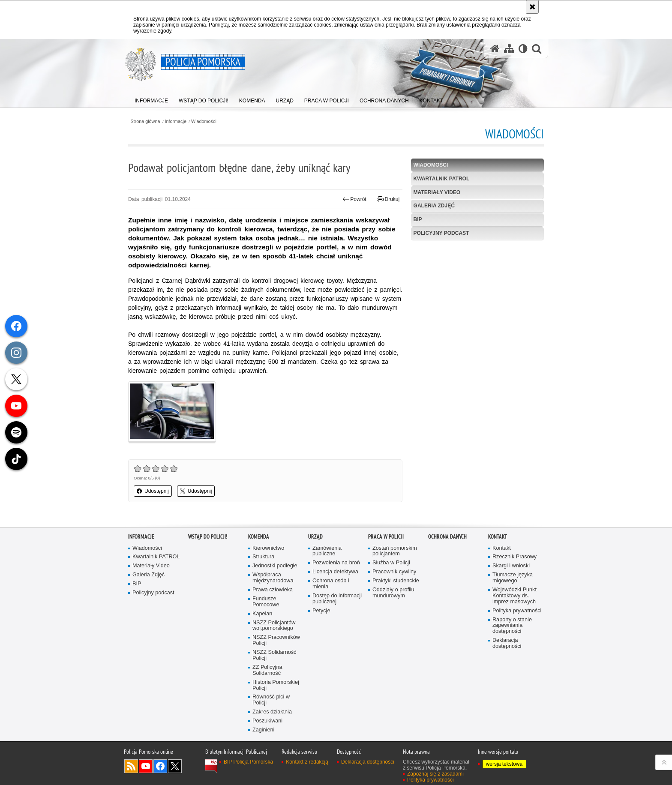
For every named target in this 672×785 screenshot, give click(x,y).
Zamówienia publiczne (327, 551)
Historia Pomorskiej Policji (276, 685)
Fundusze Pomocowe (266, 602)
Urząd (315, 537)
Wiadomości (204, 121)
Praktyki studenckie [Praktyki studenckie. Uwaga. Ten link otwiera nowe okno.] (396, 581)
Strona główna (145, 121)
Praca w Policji (386, 537)
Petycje (321, 611)
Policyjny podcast (441, 233)
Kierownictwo (268, 548)
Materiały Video (437, 192)
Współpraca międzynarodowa (273, 578)
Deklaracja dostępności (507, 643)
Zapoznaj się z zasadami (435, 774)
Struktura (263, 557)
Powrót (354, 199)
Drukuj (388, 199)
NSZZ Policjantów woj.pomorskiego (274, 626)
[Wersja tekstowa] (523, 49)
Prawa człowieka (273, 590)
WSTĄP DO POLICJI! (208, 537)
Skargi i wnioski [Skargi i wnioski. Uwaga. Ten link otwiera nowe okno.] (511, 566)
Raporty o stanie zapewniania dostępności (512, 626)
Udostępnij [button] (153, 491)
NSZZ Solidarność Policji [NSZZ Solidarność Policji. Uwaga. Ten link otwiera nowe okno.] (274, 655)
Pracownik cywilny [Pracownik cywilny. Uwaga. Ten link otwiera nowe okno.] (394, 572)
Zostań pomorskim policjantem (395, 551)
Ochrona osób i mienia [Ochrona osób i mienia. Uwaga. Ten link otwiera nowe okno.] (331, 584)
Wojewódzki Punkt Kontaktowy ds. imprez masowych (514, 596)
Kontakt (498, 537)
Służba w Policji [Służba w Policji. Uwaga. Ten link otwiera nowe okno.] (391, 563)
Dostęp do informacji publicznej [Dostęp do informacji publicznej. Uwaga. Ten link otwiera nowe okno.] (337, 599)
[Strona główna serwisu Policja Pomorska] (495, 49)
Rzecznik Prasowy (514, 557)
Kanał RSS (131, 766)
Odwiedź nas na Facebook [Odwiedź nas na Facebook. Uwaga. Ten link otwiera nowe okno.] (160, 766)
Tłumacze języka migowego (513, 578)
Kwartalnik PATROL (442, 179)
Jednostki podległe (275, 566)
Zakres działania (272, 712)
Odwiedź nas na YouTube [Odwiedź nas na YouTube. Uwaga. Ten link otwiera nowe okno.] (146, 766)
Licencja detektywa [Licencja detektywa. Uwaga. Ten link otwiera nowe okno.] (335, 572)
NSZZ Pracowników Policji (276, 640)
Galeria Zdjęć (434, 206)
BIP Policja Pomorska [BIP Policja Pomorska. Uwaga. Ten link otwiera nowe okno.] (248, 762)
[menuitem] (151, 99)
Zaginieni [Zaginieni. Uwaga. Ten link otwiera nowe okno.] (263, 730)
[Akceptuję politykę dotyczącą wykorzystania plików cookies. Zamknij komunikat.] (532, 7)
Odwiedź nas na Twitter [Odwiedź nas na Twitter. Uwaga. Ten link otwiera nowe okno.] (175, 766)
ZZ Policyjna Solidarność (267, 670)
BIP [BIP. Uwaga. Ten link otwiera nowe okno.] (418, 219)
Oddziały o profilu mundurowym (393, 593)
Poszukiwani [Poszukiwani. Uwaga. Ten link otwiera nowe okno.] (267, 721)
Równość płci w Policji (271, 700)
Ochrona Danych (447, 537)
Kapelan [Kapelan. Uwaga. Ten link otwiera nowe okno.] (262, 614)
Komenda (259, 537)
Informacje (176, 121)
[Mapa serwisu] (509, 49)
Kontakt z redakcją (307, 762)
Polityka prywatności (517, 611)
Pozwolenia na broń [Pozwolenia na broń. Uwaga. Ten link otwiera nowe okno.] (336, 563)
